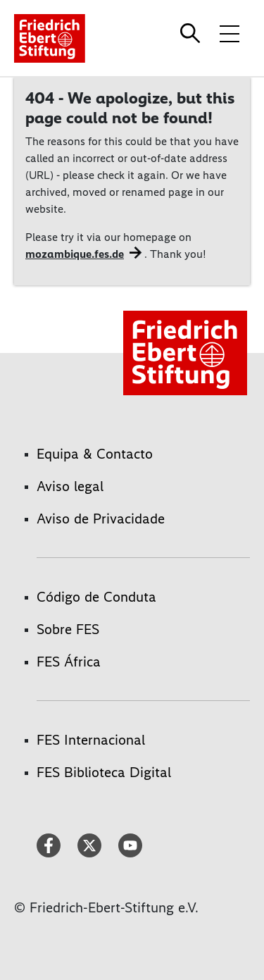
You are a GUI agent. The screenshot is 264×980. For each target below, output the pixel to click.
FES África (69, 662)
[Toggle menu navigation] (230, 33)
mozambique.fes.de (75, 254)
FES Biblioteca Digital (104, 772)
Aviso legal (70, 486)
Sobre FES (68, 629)
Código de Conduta (96, 597)
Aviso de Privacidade (101, 519)
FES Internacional (91, 740)
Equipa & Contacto (95, 454)
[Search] (192, 33)
